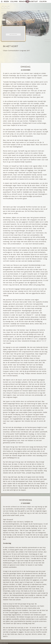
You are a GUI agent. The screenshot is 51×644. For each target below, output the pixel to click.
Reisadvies (23, 1)
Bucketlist (33, 1)
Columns (14, 1)
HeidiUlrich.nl (4, 643)
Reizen (6, 1)
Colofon (43, 1)
